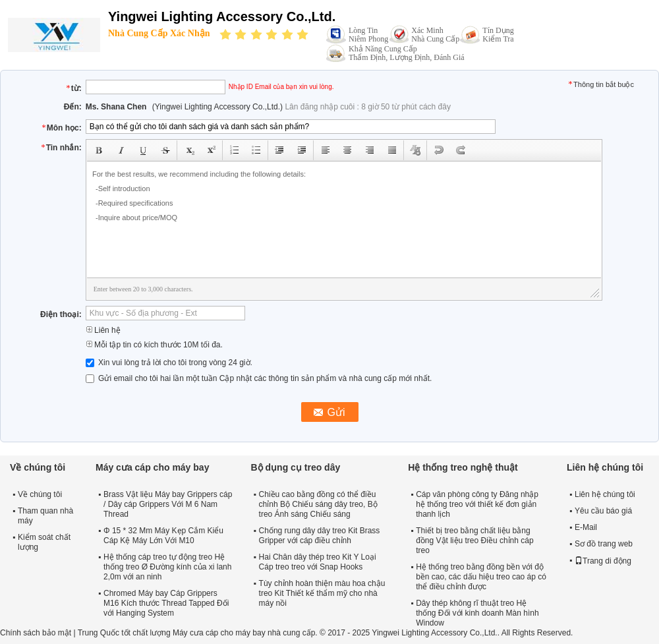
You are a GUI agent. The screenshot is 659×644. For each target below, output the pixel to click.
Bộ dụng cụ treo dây (296, 467)
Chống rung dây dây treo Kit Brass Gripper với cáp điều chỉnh (320, 536)
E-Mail (586, 527)
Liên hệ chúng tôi (605, 494)
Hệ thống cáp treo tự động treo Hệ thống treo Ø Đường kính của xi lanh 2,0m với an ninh (167, 567)
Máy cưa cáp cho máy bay (152, 467)
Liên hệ (103, 330)
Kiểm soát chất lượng (44, 542)
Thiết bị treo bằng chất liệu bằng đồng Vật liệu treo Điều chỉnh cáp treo (474, 541)
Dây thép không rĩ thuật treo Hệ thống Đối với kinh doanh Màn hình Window (477, 613)
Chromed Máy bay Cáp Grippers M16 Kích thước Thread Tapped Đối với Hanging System (166, 603)
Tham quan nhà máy (45, 516)
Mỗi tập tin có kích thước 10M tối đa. (154, 345)
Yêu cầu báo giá (603, 511)
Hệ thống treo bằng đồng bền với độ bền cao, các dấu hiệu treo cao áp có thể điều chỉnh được (481, 577)
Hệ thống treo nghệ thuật (463, 467)
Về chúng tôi (40, 494)
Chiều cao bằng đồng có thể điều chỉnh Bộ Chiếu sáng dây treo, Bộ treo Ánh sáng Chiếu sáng (318, 504)
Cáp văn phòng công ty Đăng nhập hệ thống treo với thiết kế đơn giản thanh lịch (477, 504)
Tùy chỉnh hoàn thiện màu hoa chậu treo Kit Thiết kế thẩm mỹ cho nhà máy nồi (322, 593)
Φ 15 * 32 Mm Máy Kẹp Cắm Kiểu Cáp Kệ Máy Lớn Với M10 (163, 536)
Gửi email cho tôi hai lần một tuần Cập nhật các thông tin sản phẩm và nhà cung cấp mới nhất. (259, 378)
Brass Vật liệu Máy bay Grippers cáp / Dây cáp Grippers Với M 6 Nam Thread (168, 504)
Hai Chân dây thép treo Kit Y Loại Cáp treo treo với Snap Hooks (318, 562)
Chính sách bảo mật (36, 633)
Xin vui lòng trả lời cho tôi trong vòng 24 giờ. (169, 363)
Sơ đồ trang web (604, 544)
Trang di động (603, 561)
